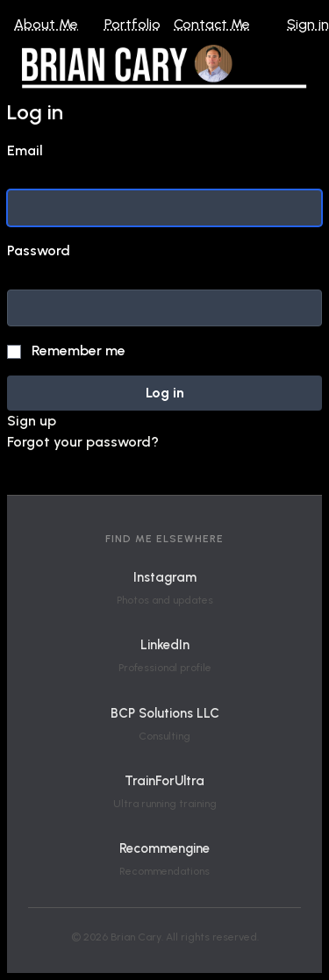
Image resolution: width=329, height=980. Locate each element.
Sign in (308, 24)
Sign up (32, 421)
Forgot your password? (83, 442)
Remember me (79, 351)
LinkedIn (165, 645)
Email (25, 150)
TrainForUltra (164, 781)
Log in (165, 393)
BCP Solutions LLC (165, 713)
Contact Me (212, 24)
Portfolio (132, 24)
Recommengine (164, 848)
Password (39, 250)
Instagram (165, 577)
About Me (46, 24)
